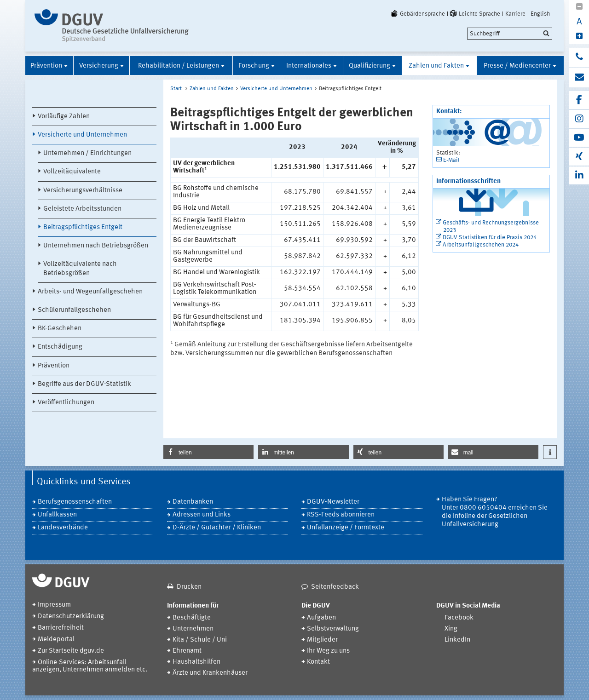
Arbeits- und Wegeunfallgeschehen (90, 292)
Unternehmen (193, 629)
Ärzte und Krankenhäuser (210, 673)
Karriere (515, 14)
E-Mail (451, 160)
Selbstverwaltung (333, 629)
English (540, 14)
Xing (451, 629)
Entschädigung (60, 347)
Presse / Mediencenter (517, 66)
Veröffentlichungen (66, 403)
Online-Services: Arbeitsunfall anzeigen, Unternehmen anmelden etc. (90, 666)
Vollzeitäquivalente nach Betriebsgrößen (80, 269)
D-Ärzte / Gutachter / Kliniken (217, 528)
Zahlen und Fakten (436, 66)
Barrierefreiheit (61, 628)
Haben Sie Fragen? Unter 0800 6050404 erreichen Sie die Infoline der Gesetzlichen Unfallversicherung (495, 512)
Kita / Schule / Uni (200, 640)
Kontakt (318, 662)
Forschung (254, 66)
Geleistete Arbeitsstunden (82, 209)
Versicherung (99, 66)
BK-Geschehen (60, 329)
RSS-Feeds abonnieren (341, 515)
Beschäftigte (192, 618)
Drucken (189, 587)
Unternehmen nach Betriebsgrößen (96, 246)
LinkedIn (457, 640)
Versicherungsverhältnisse (83, 191)
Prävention (46, 66)
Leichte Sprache (474, 14)
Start (176, 89)
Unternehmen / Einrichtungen (87, 153)
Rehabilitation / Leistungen (179, 66)
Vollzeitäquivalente (72, 172)
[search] (510, 34)
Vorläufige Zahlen (64, 117)
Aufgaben (321, 618)
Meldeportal (56, 640)
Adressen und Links (202, 515)
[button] (208, 452)
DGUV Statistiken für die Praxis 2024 (490, 238)
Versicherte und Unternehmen (82, 135)
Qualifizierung (370, 66)
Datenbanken (193, 502)
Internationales (309, 66)
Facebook (459, 618)
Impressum (54, 605)
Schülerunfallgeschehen (74, 310)
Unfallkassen (57, 515)
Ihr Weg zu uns (328, 651)
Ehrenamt (187, 651)
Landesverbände (63, 528)
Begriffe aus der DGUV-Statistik (84, 384)
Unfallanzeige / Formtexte (346, 528)
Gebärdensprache (417, 14)
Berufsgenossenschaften (75, 502)
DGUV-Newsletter (333, 502)
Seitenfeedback (335, 587)
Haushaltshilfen (196, 662)
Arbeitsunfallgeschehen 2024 (481, 245)
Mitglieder (322, 640)
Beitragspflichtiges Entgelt (83, 227)
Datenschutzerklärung (71, 617)
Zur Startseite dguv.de (71, 651)
